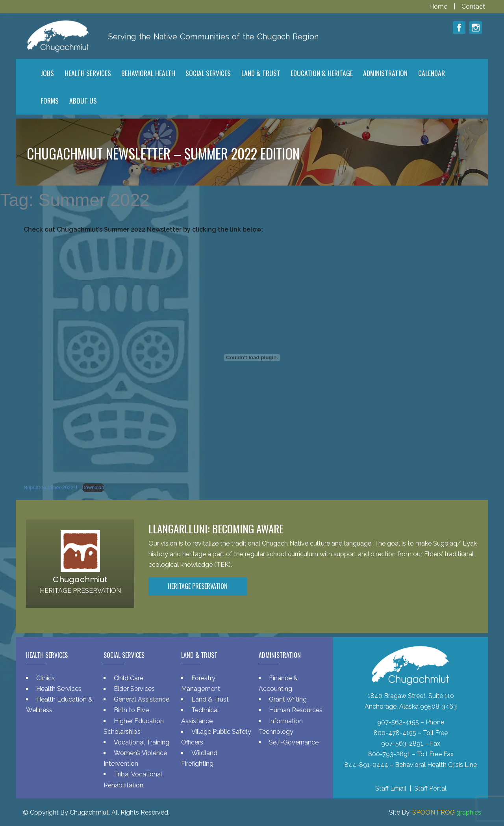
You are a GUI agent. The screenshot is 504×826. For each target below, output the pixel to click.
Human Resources (296, 710)
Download (93, 487)
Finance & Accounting (278, 683)
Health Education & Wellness (59, 705)
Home (439, 6)
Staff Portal (430, 788)
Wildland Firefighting (199, 758)
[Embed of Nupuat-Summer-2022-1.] (252, 358)
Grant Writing (288, 699)
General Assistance (142, 699)
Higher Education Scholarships (134, 726)
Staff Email (391, 788)
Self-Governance (294, 742)
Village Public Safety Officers (216, 737)
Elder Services (134, 689)
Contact (473, 6)
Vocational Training (142, 742)
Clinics (45, 678)
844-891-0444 (366, 765)
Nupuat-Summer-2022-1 (51, 487)
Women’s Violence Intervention (135, 758)
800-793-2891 (389, 754)
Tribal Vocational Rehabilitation (133, 780)
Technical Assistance (200, 715)
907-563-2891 (402, 743)
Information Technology (281, 726)
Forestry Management (201, 683)
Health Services (59, 689)
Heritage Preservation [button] (198, 586)
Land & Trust (210, 699)
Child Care (129, 678)
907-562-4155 (398, 722)
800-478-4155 (395, 733)
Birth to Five (131, 710)
